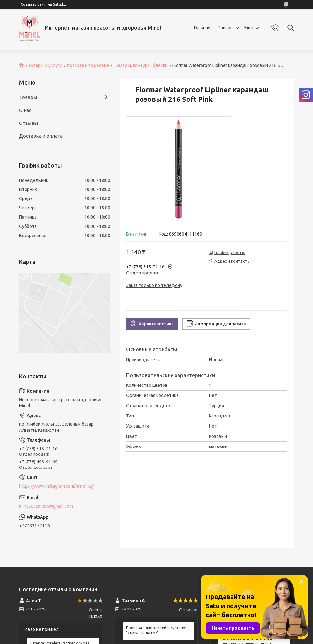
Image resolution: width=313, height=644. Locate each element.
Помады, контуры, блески (141, 65)
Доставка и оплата (41, 136)
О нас (25, 110)
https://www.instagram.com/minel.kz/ (57, 486)
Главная (202, 28)
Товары (226, 28)
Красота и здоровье (88, 65)
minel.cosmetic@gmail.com (46, 506)
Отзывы (29, 123)
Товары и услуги (45, 65)
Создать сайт (33, 4)
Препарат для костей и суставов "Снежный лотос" (157, 630)
